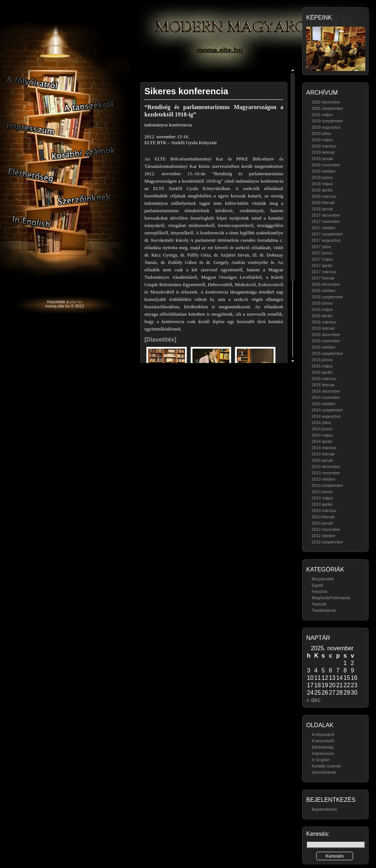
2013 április (322, 504)
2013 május (322, 498)
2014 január (322, 460)
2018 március (324, 196)
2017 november (326, 221)
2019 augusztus (326, 127)
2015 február (323, 385)
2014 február (323, 454)
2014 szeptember (327, 410)
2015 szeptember (327, 353)
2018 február (323, 203)
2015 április (322, 372)
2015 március (324, 379)
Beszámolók (323, 579)
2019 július (322, 133)
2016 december (326, 284)
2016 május (322, 309)
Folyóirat (319, 591)
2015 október (324, 347)
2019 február (323, 152)
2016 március (324, 322)
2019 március (324, 146)
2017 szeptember (327, 234)
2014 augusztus (326, 416)
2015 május (322, 366)
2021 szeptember (327, 108)
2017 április (322, 265)
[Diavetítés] (160, 340)
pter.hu (76, 302)
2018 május (322, 184)
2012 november (326, 529)
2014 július (322, 423)
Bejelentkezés (324, 809)
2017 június (322, 253)
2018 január (322, 209)
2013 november (326, 473)
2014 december (326, 391)
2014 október (324, 404)
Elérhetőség (323, 747)
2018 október (324, 171)
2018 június (322, 177)
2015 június (322, 360)
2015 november (326, 341)
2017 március (324, 272)
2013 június (322, 492)
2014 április (322, 441)
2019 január (322, 159)
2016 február (323, 328)
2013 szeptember (327, 485)
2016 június (322, 303)
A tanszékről (323, 741)
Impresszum (323, 753)
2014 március (324, 448)
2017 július (322, 247)
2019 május (322, 140)
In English (321, 760)
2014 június (322, 429)
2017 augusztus (326, 240)
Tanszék (319, 604)
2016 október (324, 291)
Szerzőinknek (324, 772)
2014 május (322, 435)
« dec (313, 700)
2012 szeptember (327, 542)
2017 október (324, 228)
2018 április (322, 190)
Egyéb (317, 585)
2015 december (326, 335)
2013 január (322, 523)
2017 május (322, 259)
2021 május (322, 115)
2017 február (323, 278)
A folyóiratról (323, 735)
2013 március (324, 511)
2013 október (324, 479)
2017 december (326, 215)
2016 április (322, 316)
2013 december (326, 467)
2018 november (326, 165)
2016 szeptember (327, 297)
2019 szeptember (327, 121)
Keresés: (318, 834)
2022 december (326, 102)
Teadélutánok (324, 610)
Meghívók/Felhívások (331, 598)
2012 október (324, 536)
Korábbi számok (326, 766)
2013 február (323, 517)
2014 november (326, 397)
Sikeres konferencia (186, 91)
